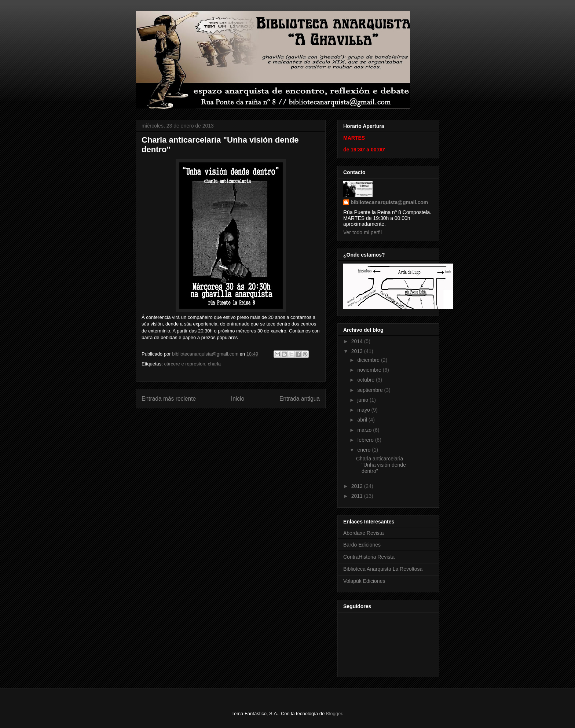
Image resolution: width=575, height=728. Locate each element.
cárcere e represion (184, 364)
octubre (367, 380)
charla (214, 364)
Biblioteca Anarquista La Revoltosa (383, 569)
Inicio (238, 399)
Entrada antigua (300, 399)
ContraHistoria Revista (369, 557)
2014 (358, 341)
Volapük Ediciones (364, 581)
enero (365, 450)
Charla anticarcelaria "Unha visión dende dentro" (381, 465)
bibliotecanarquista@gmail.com (389, 202)
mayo (364, 410)
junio (363, 400)
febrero (366, 440)
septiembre (371, 390)
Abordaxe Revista (364, 533)
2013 (358, 351)
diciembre (369, 360)
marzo (365, 430)
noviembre (370, 370)
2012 (358, 486)
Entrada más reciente (169, 399)
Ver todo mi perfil (362, 232)
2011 (358, 496)
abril (363, 420)
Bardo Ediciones (362, 545)
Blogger (334, 714)
